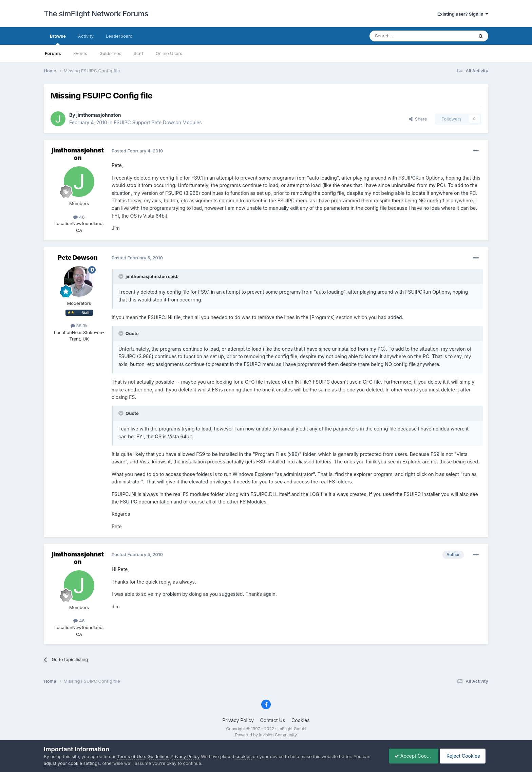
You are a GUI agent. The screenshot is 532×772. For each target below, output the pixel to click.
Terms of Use (131, 756)
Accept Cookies (410, 756)
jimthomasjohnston (99, 115)
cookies (244, 756)
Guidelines (110, 53)
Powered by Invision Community (266, 735)
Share (418, 119)
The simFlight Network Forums (96, 14)
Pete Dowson (78, 258)
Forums (53, 53)
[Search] (405, 36)
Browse (58, 39)
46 (79, 217)
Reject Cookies (464, 756)
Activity (86, 36)
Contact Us (273, 720)
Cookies (301, 720)
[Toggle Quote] (121, 276)
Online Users (169, 53)
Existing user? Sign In (463, 14)
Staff (138, 53)
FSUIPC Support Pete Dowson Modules (158, 122)
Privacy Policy (238, 720)
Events (80, 53)
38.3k (79, 326)
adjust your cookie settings (72, 763)
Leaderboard (119, 36)
